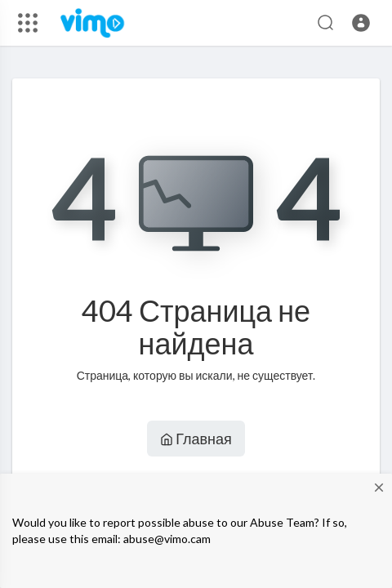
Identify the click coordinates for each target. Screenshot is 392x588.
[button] (361, 23)
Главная (196, 439)
